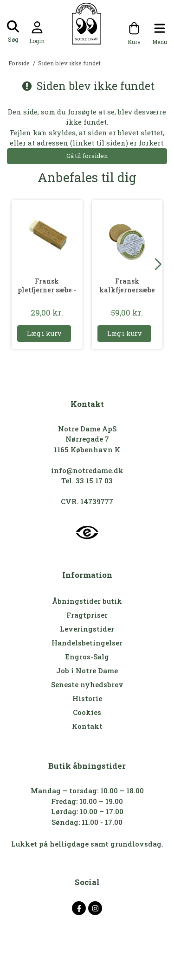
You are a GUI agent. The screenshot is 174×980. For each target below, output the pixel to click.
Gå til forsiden (87, 156)
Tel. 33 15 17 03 (87, 481)
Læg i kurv (44, 333)
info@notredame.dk (87, 470)
